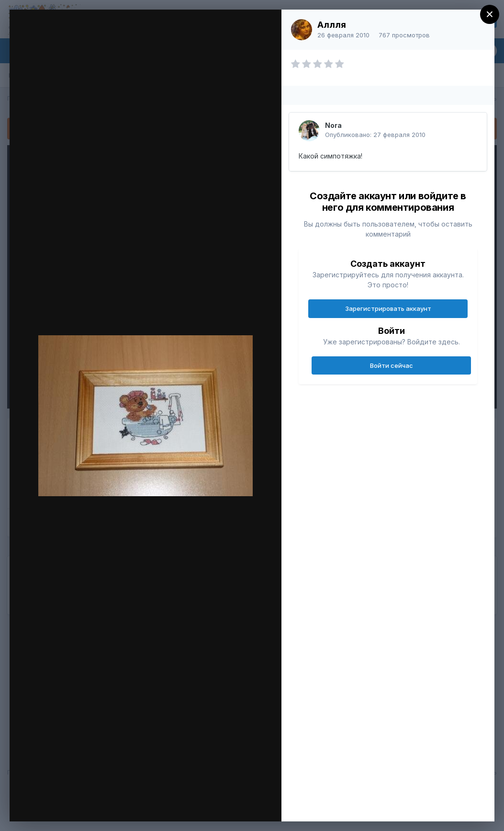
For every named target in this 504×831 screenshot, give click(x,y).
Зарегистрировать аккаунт (388, 308)
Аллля (332, 25)
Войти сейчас (392, 365)
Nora (333, 125)
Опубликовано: (375, 135)
